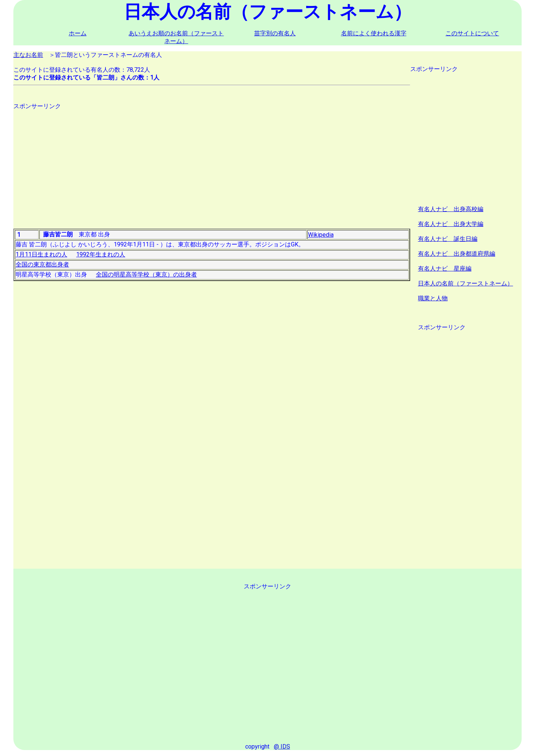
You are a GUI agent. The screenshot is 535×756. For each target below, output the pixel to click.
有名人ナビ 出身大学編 (451, 224)
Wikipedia (321, 235)
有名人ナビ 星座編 (445, 269)
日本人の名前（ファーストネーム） (466, 283)
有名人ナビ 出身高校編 (451, 209)
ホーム (78, 33)
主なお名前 (28, 55)
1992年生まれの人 (101, 254)
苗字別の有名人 (275, 33)
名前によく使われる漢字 (374, 33)
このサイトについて (472, 33)
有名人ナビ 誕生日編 (448, 239)
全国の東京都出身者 (42, 264)
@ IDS (282, 747)
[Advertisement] (212, 162)
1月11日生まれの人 (41, 254)
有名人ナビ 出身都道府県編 (457, 254)
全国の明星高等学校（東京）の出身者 (146, 274)
